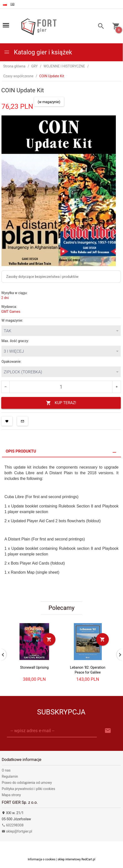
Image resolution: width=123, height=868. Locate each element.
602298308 (13, 825)
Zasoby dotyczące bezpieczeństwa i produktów (42, 277)
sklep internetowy (69, 859)
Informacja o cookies (41, 859)
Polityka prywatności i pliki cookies (28, 789)
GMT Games (11, 312)
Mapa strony (11, 795)
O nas (6, 770)
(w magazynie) (49, 102)
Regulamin (10, 776)
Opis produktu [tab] (21, 451)
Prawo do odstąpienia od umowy (27, 783)
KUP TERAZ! (61, 403)
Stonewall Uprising (34, 667)
